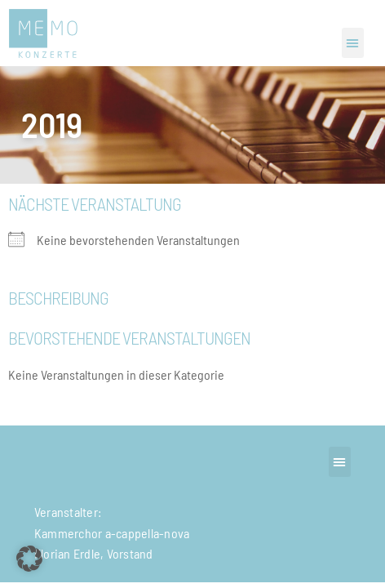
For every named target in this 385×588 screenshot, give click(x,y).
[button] (353, 43)
